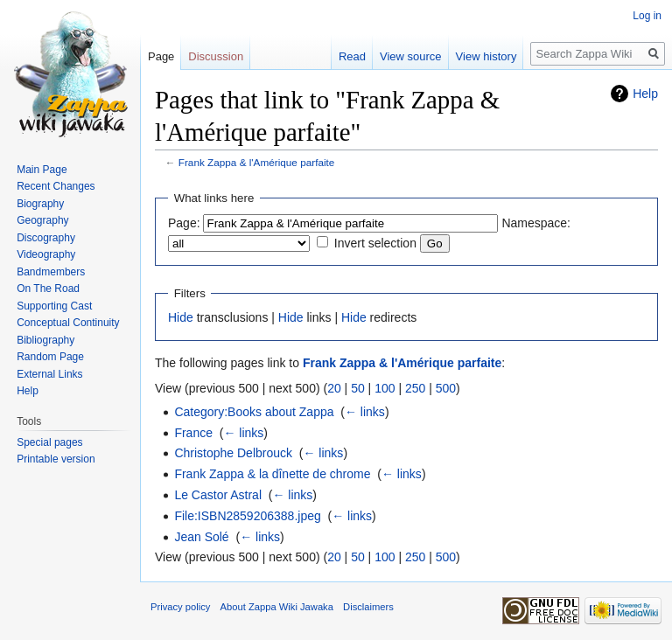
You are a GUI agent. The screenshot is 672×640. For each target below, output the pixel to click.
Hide (181, 317)
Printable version (56, 459)
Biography (40, 204)
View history (486, 56)
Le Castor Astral (218, 495)
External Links (49, 374)
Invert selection (375, 243)
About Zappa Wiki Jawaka (277, 607)
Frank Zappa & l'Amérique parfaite (257, 162)
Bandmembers (51, 272)
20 (334, 388)
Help (645, 94)
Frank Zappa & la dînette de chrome (272, 474)
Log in (647, 16)
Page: (184, 223)
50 (358, 388)
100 (385, 388)
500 (446, 388)
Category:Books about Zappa (254, 412)
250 (415, 388)
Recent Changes (56, 186)
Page (161, 56)
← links (365, 412)
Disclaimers (368, 607)
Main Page (42, 170)
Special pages (49, 442)
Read (352, 56)
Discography (46, 238)
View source (411, 56)
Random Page (50, 357)
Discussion (216, 56)
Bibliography (45, 340)
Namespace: (536, 223)
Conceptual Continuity (68, 323)
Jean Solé (201, 537)
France (193, 433)
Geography (42, 220)
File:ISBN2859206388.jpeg (247, 516)
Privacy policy (180, 607)
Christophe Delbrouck (233, 453)
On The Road (48, 289)
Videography (46, 254)
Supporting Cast (54, 306)
